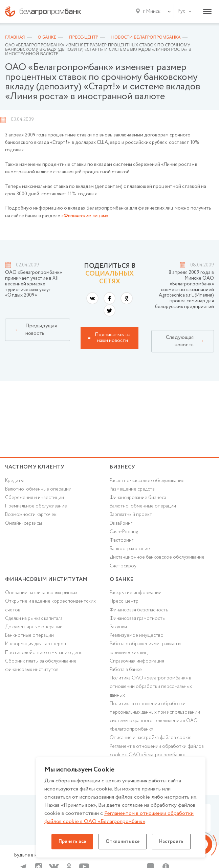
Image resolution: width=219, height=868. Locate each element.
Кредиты (14, 481)
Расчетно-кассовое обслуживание (147, 481)
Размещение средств (132, 489)
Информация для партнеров (36, 644)
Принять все (72, 842)
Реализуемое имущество (137, 635)
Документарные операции (34, 627)
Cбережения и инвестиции (35, 498)
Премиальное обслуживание (36, 506)
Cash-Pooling (124, 532)
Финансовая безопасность (139, 610)
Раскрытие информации (136, 593)
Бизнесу (122, 467)
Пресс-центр (124, 601)
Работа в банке (126, 670)
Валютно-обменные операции (38, 489)
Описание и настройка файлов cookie (151, 738)
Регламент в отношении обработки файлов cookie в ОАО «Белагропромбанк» (157, 751)
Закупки (118, 627)
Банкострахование (130, 549)
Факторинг (122, 540)
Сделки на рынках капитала (34, 619)
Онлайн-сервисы (24, 523)
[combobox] (150, 12)
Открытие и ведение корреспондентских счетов (50, 605)
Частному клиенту (35, 467)
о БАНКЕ (122, 579)
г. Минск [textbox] (152, 12)
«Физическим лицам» (85, 216)
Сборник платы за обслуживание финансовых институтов (41, 665)
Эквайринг (121, 523)
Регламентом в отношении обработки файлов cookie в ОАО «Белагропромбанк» (119, 817)
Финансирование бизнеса (138, 498)
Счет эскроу (123, 566)
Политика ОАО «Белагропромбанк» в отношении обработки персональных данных (151, 687)
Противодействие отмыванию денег (45, 653)
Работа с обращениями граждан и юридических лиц (145, 648)
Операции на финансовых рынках (41, 593)
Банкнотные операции (29, 635)
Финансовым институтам (46, 579)
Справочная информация (137, 661)
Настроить (171, 842)
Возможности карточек (31, 515)
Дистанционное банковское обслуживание (157, 557)
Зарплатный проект (131, 515)
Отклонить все (123, 842)
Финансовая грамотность (137, 619)
